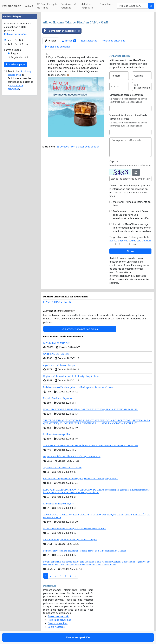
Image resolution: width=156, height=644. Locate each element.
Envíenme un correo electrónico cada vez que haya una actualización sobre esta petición (131, 215)
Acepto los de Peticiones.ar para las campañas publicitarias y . (20, 80)
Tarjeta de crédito (21, 57)
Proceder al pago (15, 64)
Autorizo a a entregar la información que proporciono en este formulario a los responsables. (132, 228)
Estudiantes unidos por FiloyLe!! (59, 504)
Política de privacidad (114, 41)
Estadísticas (89, 41)
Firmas (69, 41)
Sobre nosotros (56, 627)
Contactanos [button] (107, 4)
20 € (10, 44)
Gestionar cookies (58, 623)
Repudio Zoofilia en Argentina (58, 398)
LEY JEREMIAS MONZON (57, 302)
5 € (9, 40)
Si (120, 244)
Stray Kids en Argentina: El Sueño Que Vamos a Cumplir (70, 540)
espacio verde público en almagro (59, 365)
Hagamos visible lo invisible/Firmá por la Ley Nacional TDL (72, 456)
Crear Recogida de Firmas (47, 6)
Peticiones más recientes (69, 6)
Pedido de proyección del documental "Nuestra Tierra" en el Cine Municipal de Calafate (84, 551)
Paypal (15, 53)
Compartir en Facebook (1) (61, 31)
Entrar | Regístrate (87, 6)
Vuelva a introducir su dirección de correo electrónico (128, 117)
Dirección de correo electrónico (126, 95)
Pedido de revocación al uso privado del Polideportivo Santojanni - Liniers (78, 387)
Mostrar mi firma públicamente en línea (132, 204)
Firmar (130, 251)
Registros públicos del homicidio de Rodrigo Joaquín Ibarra (71, 376)
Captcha (114, 161)
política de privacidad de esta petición (130, 241)
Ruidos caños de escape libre (57, 434)
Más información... (16, 34)
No (134, 244)
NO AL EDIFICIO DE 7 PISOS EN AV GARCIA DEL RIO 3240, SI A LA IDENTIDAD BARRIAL (90, 409)
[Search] (132, 6)
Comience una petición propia (80, 329)
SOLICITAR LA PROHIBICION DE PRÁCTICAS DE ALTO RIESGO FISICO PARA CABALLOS (91, 445)
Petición (51, 41)
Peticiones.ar (11, 6)
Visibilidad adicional (57, 47)
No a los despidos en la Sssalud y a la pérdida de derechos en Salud (75, 529)
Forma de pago (13, 50)
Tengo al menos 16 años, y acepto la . (130, 239)
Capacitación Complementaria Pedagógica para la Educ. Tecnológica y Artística (81, 479)
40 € (21, 44)
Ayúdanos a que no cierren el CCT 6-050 (62, 468)
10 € (21, 40)
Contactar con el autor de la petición (78, 147)
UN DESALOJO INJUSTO (56, 354)
